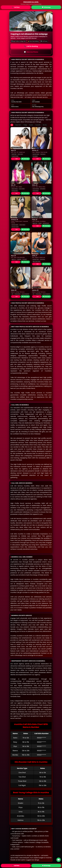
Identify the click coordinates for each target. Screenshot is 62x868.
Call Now (16, 7)
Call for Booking (31, 46)
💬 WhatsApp (25, 159)
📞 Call (16, 159)
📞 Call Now (16, 866)
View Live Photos (31, 52)
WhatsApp (46, 7)
